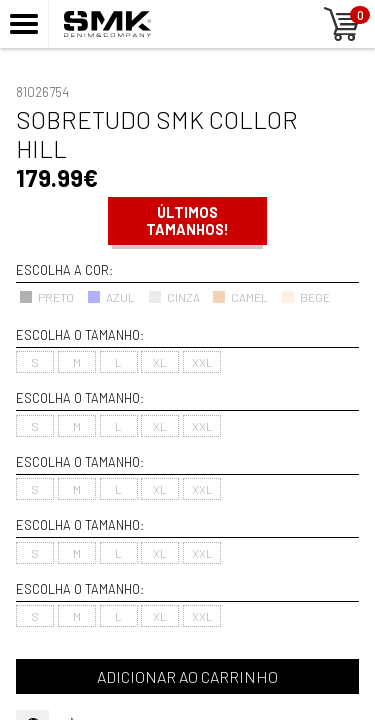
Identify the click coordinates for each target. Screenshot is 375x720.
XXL (202, 362)
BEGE (305, 297)
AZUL (111, 297)
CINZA (174, 297)
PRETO (46, 297)
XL (160, 362)
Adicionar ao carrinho (187, 676)
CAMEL (240, 297)
